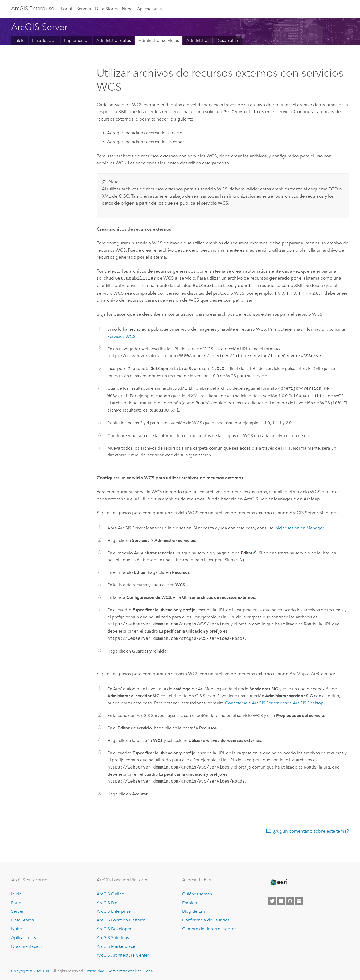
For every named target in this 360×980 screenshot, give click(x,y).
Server (17, 910)
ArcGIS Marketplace (116, 945)
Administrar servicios (159, 41)
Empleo (190, 901)
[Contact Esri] (299, 899)
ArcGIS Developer (114, 927)
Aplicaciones (149, 9)
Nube (127, 9)
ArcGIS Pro (107, 901)
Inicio (20, 41)
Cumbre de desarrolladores (209, 927)
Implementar (77, 41)
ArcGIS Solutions (113, 936)
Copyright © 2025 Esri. (31, 969)
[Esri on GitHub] (290, 899)
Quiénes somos (197, 892)
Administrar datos (114, 41)
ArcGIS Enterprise (33, 8)
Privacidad (96, 969)
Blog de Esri (194, 910)
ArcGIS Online (110, 892)
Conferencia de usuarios (206, 918)
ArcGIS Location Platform (121, 918)
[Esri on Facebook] (281, 899)
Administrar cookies (124, 969)
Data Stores (106, 9)
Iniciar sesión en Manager (299, 526)
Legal (149, 969)
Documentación (27, 945)
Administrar (198, 41)
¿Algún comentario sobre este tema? (311, 829)
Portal (67, 9)
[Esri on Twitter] (272, 899)
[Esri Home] (279, 881)
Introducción (44, 41)
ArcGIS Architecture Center (123, 954)
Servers (84, 9)
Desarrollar (227, 41)
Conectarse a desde (274, 701)
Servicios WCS (121, 335)
